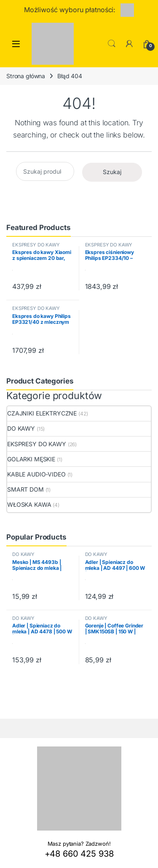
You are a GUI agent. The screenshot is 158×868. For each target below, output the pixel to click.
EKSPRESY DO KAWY (36, 245)
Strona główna (26, 76)
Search (112, 44)
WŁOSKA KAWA (29, 504)
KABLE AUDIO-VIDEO (36, 474)
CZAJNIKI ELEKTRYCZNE (42, 413)
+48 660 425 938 (79, 854)
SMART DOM (25, 489)
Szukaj (112, 172)
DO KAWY (21, 428)
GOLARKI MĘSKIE (31, 459)
